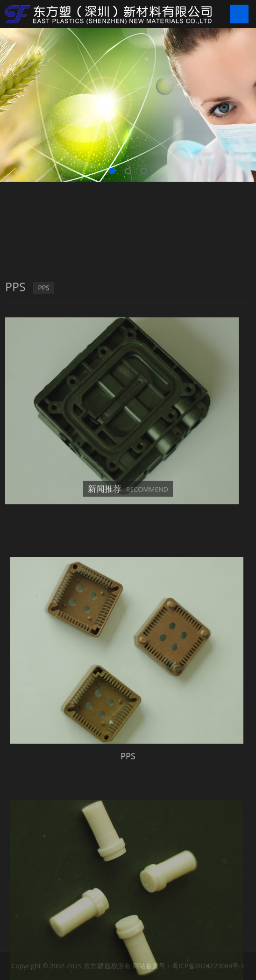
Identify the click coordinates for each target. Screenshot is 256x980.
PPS (44, 397)
